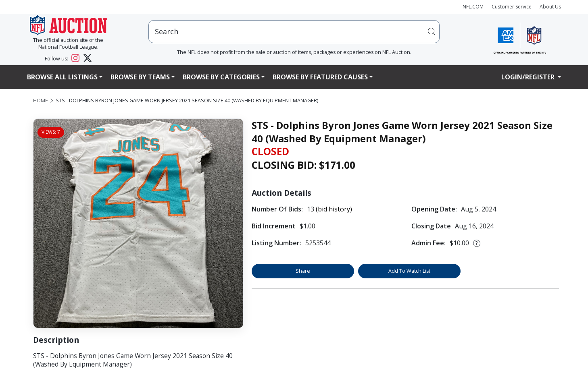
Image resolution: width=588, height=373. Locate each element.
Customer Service (512, 7)
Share (303, 271)
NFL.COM (473, 7)
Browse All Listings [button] (62, 77)
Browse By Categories (221, 77)
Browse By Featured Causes (320, 77)
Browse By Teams (140, 77)
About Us (550, 7)
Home (41, 101)
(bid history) (334, 209)
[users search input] (294, 32)
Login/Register (529, 77)
